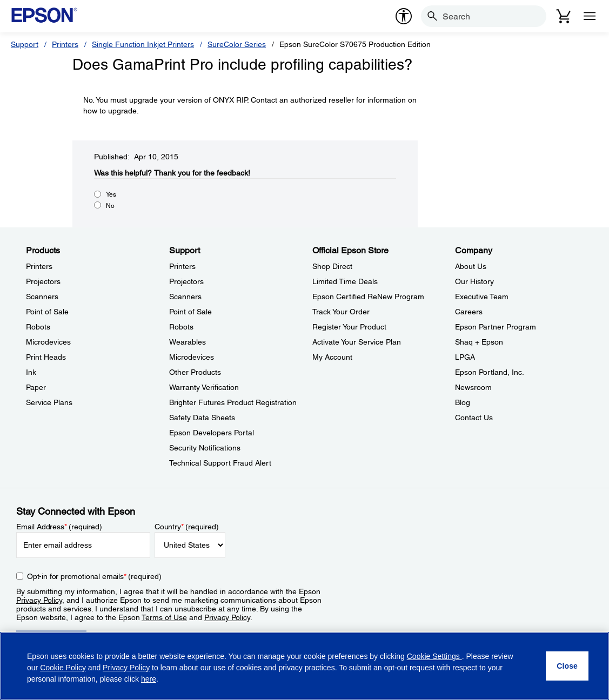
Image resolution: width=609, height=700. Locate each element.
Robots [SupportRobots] (181, 327)
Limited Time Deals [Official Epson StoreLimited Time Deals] (345, 281)
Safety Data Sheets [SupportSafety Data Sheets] (202, 418)
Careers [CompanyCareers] (469, 312)
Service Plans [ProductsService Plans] (49, 402)
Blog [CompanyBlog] (463, 402)
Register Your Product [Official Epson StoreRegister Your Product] (349, 327)
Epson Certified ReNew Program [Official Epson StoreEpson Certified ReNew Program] (368, 297)
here (149, 679)
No (110, 206)
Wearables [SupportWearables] (188, 342)
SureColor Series (237, 44)
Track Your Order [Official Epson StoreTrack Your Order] (341, 312)
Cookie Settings (434, 656)
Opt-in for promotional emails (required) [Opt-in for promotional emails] (94, 576)
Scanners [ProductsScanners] (42, 297)
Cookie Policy (63, 668)
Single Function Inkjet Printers (143, 44)
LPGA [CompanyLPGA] (465, 357)
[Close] (567, 666)
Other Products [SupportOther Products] (195, 372)
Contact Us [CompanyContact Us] (474, 418)
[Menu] (590, 16)
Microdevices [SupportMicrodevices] (192, 357)
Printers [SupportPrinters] (182, 266)
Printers (65, 44)
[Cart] (564, 16)
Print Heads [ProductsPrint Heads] (46, 357)
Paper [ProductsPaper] (36, 387)
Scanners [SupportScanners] (185, 297)
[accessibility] (404, 16)
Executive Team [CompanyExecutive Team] (482, 297)
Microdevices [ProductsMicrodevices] (48, 342)
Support (25, 44)
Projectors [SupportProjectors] (186, 281)
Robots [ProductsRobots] (38, 327)
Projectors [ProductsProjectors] (43, 281)
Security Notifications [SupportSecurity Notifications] (205, 448)
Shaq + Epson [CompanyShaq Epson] (479, 342)
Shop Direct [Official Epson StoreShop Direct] (332, 266)
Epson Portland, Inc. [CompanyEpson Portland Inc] (490, 372)
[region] (304, 666)
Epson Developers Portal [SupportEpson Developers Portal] (212, 433)
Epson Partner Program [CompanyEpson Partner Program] (496, 327)
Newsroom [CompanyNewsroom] (473, 387)
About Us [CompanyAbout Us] (471, 266)
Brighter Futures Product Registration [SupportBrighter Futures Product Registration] (233, 402)
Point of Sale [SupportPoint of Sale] (190, 312)
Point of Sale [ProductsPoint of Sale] (47, 312)
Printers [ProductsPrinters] (39, 266)
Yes (111, 194)
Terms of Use (164, 617)
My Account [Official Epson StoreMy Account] (332, 357)
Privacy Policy (39, 600)
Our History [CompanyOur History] (474, 281)
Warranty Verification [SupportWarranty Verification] (204, 387)
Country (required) (187, 527)
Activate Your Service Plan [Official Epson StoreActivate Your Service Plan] (357, 342)
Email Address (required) (59, 527)
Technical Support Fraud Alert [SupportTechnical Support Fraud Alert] (220, 463)
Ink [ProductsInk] (31, 372)
